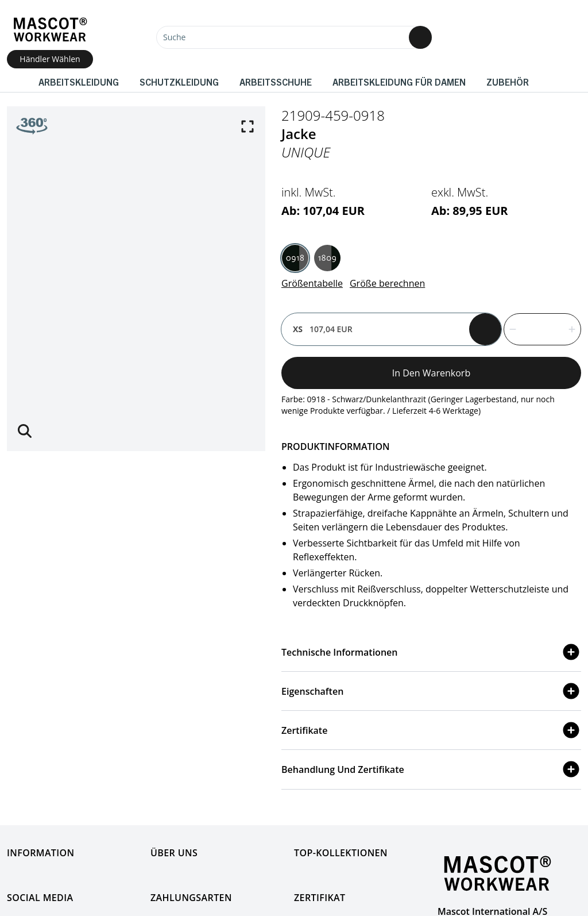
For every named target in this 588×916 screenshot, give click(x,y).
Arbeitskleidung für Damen (399, 82)
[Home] (50, 30)
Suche (174, 37)
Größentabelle (312, 283)
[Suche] (294, 37)
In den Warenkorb (431, 373)
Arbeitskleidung (79, 82)
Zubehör (508, 82)
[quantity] (542, 329)
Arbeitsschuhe (276, 82)
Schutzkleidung (179, 82)
